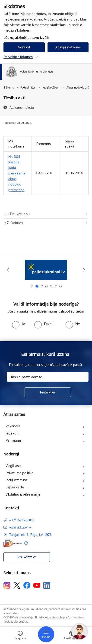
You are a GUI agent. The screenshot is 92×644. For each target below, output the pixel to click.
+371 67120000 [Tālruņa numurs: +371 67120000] (22, 520)
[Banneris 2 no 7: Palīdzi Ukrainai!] (46, 270)
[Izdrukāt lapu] (46, 214)
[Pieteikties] (48, 392)
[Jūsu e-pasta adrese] (48, 377)
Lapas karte (15, 487)
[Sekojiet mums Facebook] (27, 585)
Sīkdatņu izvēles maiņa (23, 494)
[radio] (19, 324)
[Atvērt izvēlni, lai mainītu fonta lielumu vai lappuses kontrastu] (72, 636)
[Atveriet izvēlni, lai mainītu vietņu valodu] (20, 636)
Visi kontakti (27, 557)
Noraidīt (24, 47)
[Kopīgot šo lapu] (46, 223)
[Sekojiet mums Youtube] (37, 585)
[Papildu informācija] (26, 543)
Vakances (13, 426)
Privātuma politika (19, 473)
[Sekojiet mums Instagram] (7, 585)
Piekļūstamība (16, 480)
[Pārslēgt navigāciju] (46, 634)
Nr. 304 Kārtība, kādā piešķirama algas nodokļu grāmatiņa (17, 173)
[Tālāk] (84, 270)
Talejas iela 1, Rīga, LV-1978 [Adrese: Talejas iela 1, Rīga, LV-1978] (30, 535)
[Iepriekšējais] (8, 270)
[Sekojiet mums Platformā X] (17, 585)
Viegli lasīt (13, 466)
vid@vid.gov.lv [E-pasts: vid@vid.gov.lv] (20, 527)
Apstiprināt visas (68, 47)
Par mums (14, 440)
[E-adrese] (13, 543)
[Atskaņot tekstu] (22, 107)
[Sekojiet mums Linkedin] (47, 585)
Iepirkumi (13, 433)
